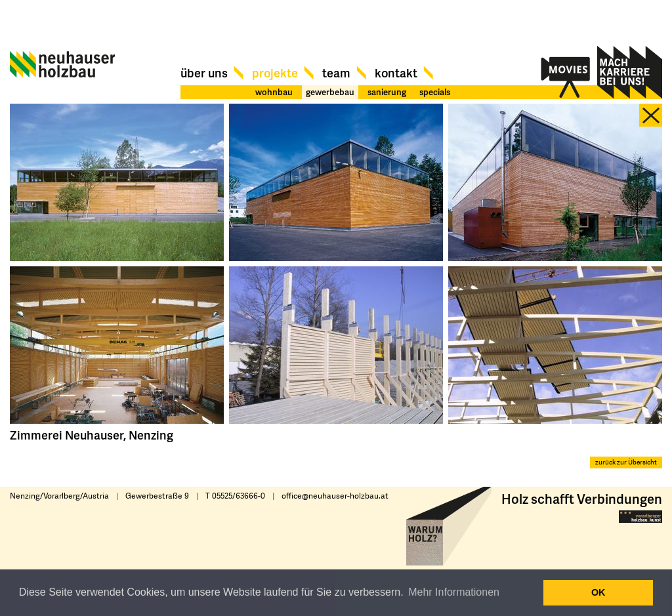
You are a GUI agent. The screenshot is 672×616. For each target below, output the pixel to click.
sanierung (387, 92)
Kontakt (396, 72)
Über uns (204, 72)
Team (336, 72)
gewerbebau (330, 92)
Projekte (275, 72)
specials (435, 92)
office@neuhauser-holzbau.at (335, 496)
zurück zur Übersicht (626, 462)
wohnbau (274, 92)
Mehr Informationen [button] (454, 592)
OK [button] (598, 592)
